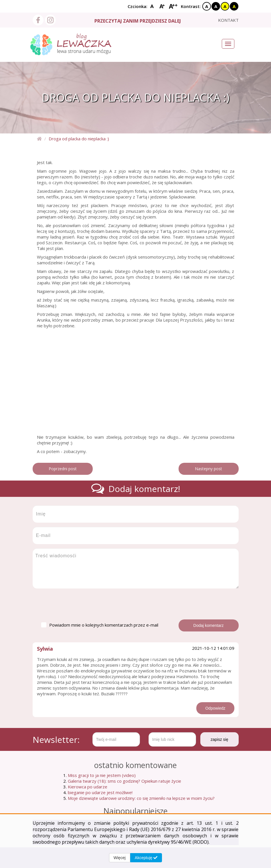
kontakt (228, 20)
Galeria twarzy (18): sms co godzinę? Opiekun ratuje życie (124, 781)
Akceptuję (146, 858)
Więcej (120, 858)
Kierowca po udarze (88, 787)
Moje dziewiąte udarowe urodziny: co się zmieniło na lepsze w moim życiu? (141, 798)
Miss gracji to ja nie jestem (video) (102, 775)
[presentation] (76, 604)
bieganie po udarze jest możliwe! (100, 792)
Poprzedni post (63, 469)
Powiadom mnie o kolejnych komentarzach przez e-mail (100, 625)
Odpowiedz (215, 708)
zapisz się (219, 739)
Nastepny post (208, 469)
